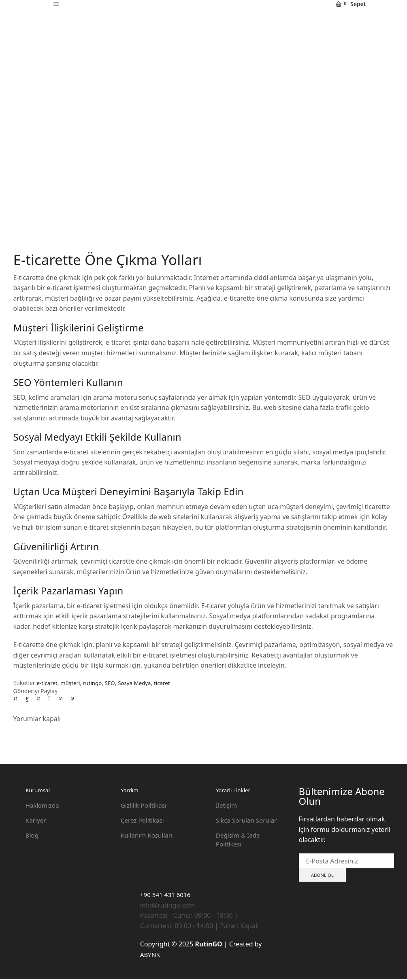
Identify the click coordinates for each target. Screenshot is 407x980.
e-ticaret (47, 683)
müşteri (72, 683)
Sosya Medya (139, 683)
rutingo (95, 683)
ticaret (168, 683)
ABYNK (151, 955)
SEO (113, 683)
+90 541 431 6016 (167, 895)
